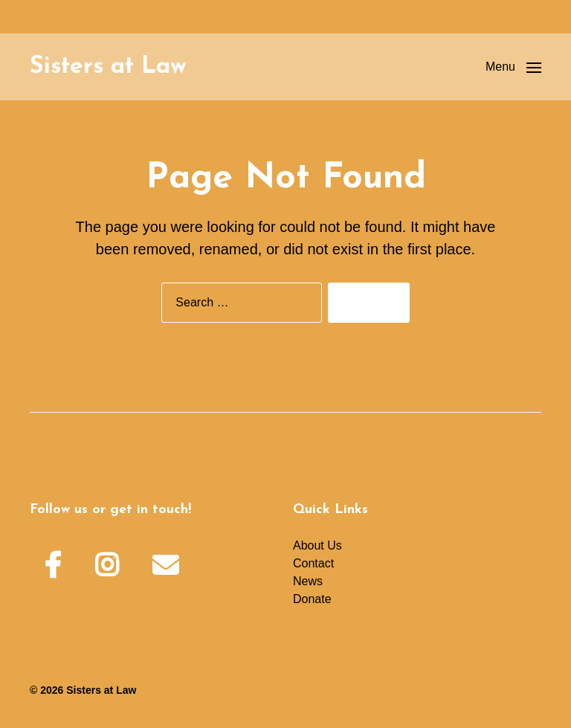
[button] (513, 67)
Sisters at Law (108, 67)
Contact (313, 563)
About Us (317, 545)
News (308, 581)
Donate (312, 599)
